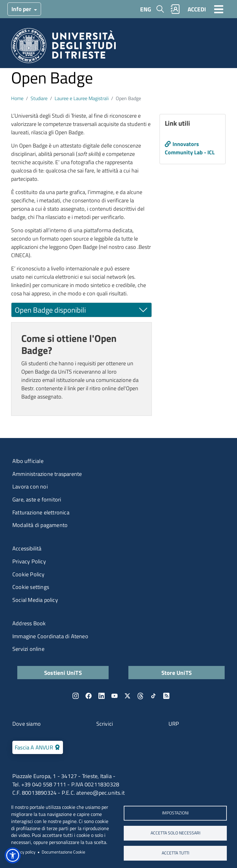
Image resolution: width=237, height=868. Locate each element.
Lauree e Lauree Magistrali (82, 98)
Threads (140, 696)
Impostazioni (175, 813)
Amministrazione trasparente (47, 474)
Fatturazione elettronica (41, 512)
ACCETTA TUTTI (175, 853)
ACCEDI (197, 9)
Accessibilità (27, 548)
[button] (13, 855)
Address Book (29, 623)
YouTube (114, 696)
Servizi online (28, 649)
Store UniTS (177, 673)
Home (17, 98)
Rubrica (175, 9)
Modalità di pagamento (40, 525)
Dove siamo (27, 724)
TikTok (153, 696)
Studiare (39, 98)
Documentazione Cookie (63, 852)
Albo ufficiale (28, 461)
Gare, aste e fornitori (37, 499)
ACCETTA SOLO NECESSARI (175, 833)
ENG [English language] (146, 9)
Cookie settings (31, 587)
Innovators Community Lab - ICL (190, 148)
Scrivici (105, 724)
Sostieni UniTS (63, 673)
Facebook (89, 696)
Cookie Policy (29, 574)
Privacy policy (23, 852)
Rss (166, 696)
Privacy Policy (29, 561)
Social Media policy (35, 600)
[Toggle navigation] (219, 9)
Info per (22, 9)
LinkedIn (102, 696)
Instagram (76, 696)
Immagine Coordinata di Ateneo (50, 636)
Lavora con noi (30, 487)
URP (174, 724)
